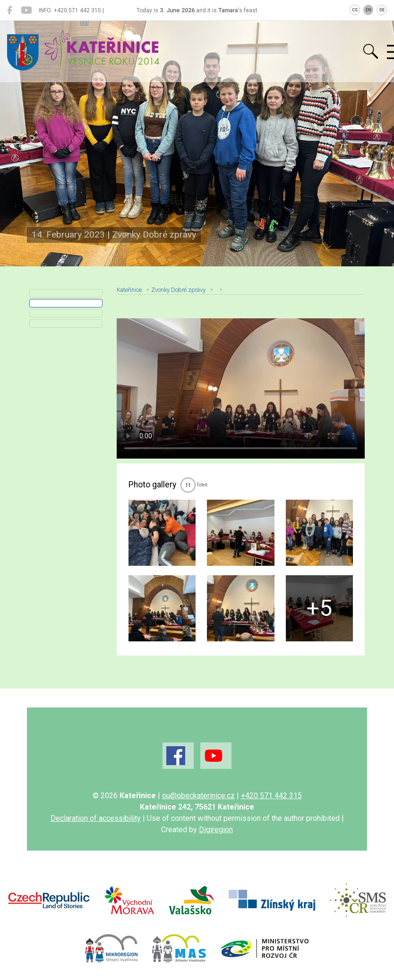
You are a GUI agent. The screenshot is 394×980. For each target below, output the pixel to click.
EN (368, 10)
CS (355, 10)
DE (382, 10)
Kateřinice (129, 290)
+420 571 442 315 (271, 796)
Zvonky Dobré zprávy (178, 290)
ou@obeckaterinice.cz (198, 796)
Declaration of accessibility (96, 818)
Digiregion (216, 830)
